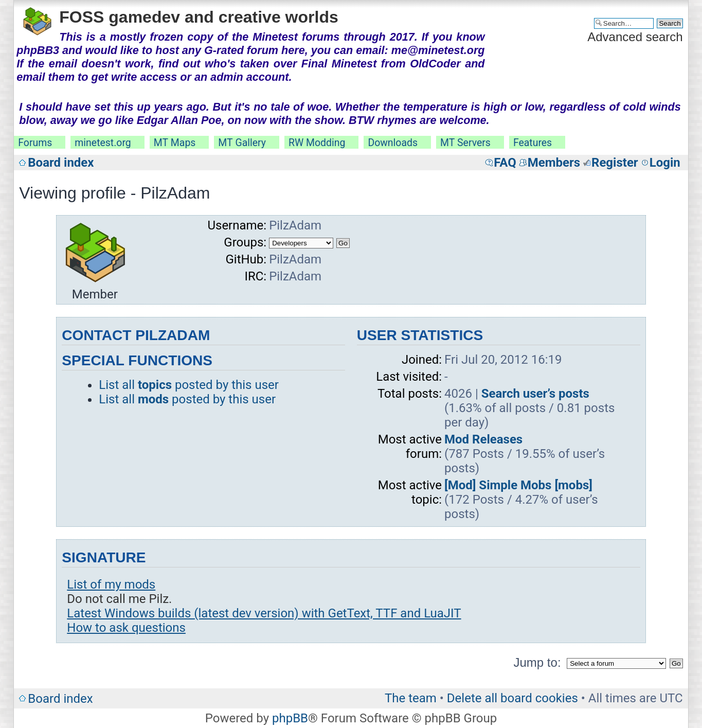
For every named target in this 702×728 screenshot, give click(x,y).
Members (554, 163)
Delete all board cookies (512, 698)
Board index (61, 163)
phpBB (290, 718)
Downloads (393, 143)
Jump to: (537, 662)
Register (615, 163)
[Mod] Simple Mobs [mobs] (518, 485)
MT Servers (465, 143)
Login (665, 163)
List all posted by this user (189, 385)
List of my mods (111, 584)
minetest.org (103, 143)
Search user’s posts (535, 394)
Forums (35, 143)
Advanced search (635, 37)
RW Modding (317, 143)
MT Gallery (242, 143)
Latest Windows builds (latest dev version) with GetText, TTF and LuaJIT (264, 613)
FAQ (505, 163)
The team (411, 698)
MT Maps (175, 143)
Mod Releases (483, 439)
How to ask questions (126, 628)
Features (533, 143)
